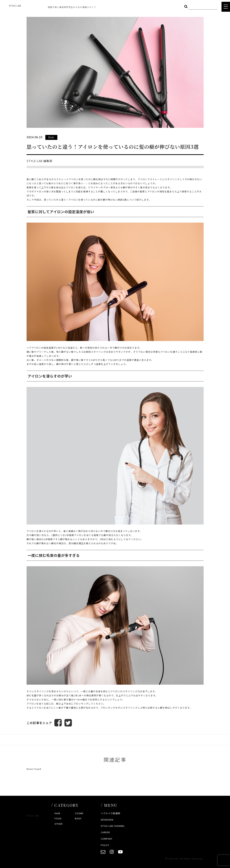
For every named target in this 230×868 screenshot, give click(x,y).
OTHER (59, 824)
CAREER (105, 832)
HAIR (57, 813)
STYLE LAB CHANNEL (113, 826)
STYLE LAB (15, 6)
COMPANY (107, 839)
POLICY (105, 845)
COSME (79, 813)
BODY (78, 818)
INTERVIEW (107, 820)
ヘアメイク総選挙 (111, 813)
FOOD (58, 818)
